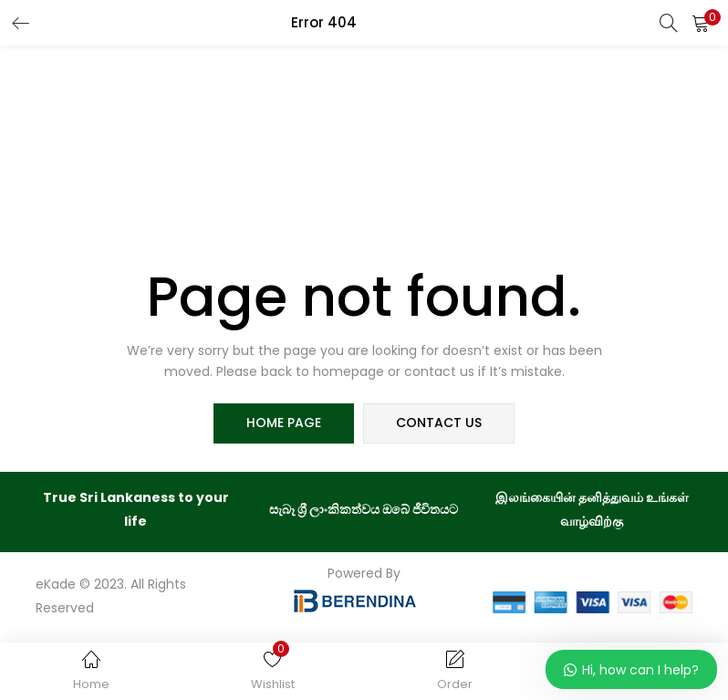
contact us (439, 423)
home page (284, 423)
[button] (701, 23)
